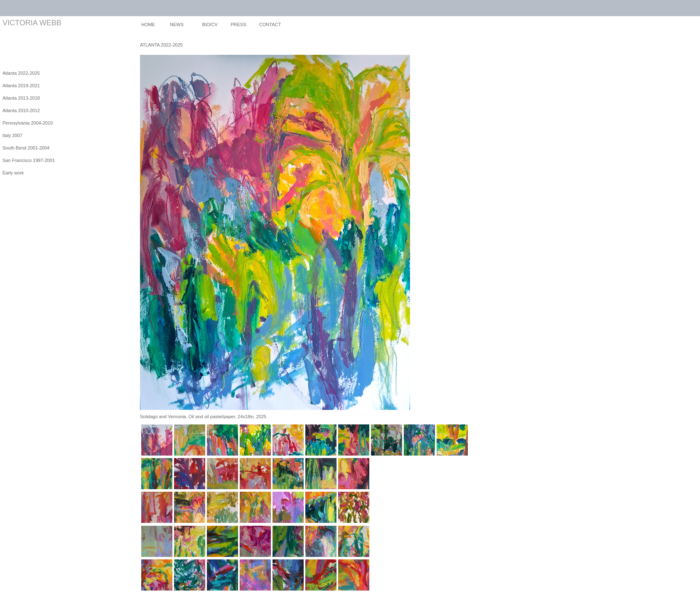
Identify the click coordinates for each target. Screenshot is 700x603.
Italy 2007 (12, 135)
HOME (148, 25)
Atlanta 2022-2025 (21, 73)
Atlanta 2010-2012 (21, 110)
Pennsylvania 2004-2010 (28, 123)
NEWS (177, 25)
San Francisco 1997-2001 (29, 160)
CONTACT (270, 25)
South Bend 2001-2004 (26, 148)
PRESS (238, 25)
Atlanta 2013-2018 (21, 98)
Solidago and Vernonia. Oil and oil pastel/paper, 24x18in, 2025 (203, 417)
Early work (13, 173)
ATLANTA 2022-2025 (161, 45)
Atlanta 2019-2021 (21, 86)
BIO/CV (210, 25)
